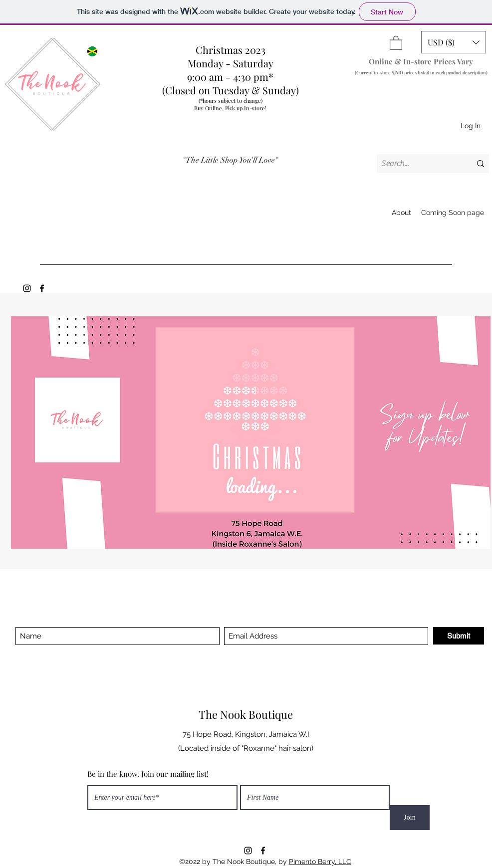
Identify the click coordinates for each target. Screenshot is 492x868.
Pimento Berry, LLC (320, 862)
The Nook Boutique (246, 714)
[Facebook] (42, 288)
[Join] (410, 818)
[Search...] (419, 164)
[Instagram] (27, 288)
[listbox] (454, 42)
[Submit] (459, 636)
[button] (396, 42)
